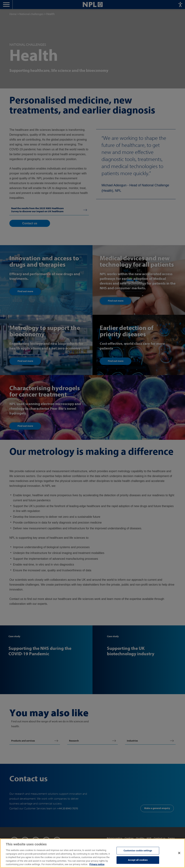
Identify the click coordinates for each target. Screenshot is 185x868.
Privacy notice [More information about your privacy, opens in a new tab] (97, 864)
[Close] (179, 853)
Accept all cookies (138, 860)
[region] (92, 853)
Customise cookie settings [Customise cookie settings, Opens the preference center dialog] (138, 851)
